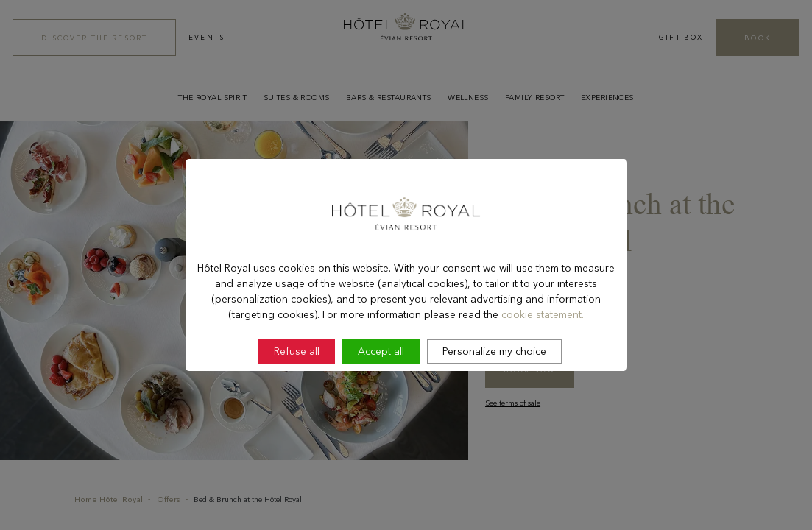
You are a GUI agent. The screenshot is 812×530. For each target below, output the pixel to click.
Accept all (381, 391)
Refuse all (297, 391)
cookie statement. (543, 353)
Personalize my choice (494, 391)
